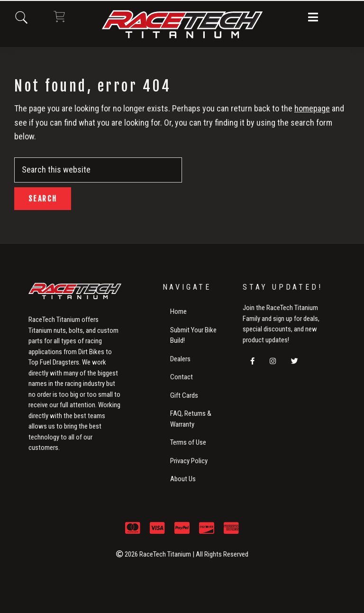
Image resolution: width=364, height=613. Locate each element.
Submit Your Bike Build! (193, 335)
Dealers (180, 359)
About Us (183, 479)
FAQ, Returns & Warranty (191, 419)
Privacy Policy (189, 461)
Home (178, 311)
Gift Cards (184, 395)
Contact (182, 377)
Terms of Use (188, 442)
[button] (313, 18)
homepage (312, 108)
